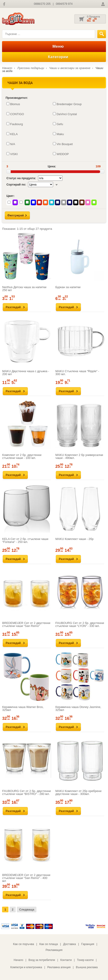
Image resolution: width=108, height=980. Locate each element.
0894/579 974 (64, 4)
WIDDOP (61, 154)
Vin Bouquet (63, 144)
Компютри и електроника (26, 967)
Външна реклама (87, 967)
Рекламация (54, 950)
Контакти (66, 960)
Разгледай (13, 307)
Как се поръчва (23, 944)
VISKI (12, 154)
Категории (54, 57)
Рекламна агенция (59, 967)
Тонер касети (85, 960)
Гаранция (88, 944)
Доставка (69, 944)
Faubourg (15, 124)
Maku (58, 134)
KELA (12, 134)
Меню (54, 47)
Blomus (13, 104)
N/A (11, 144)
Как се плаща (49, 944)
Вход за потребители (42, 960)
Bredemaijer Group (67, 104)
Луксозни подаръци (31, 68)
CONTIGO (15, 114)
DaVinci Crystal (65, 114)
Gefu (58, 124)
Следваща (27, 909)
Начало (7, 68)
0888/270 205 (42, 4)
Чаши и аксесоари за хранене (70, 68)
